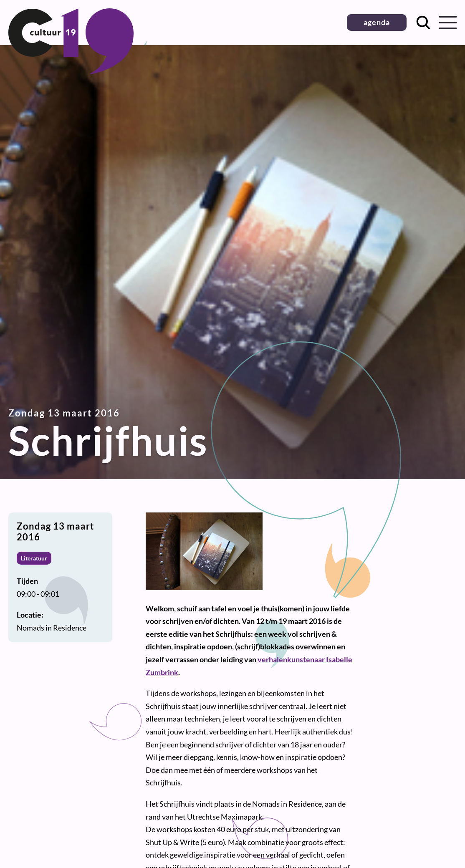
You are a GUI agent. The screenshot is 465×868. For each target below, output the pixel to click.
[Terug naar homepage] (71, 71)
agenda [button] (377, 22)
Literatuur (34, 558)
